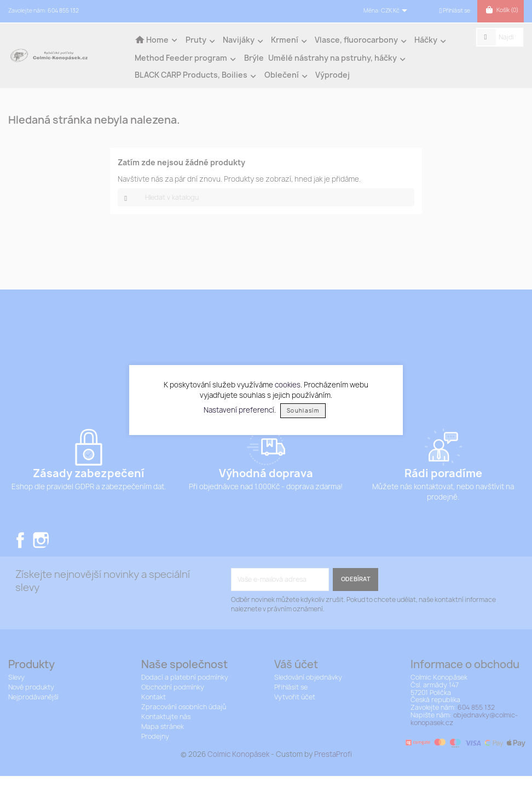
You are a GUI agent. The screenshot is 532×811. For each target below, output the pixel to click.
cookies (288, 385)
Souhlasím (303, 411)
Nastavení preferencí (239, 410)
